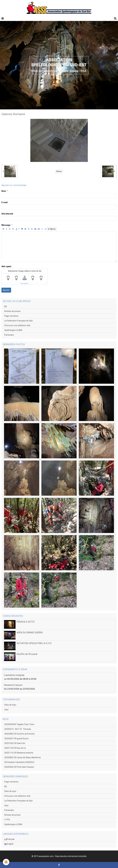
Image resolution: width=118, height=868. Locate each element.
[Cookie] (6, 862)
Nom (4, 191)
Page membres (11, 316)
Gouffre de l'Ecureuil (27, 654)
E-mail (5, 202)
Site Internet (7, 214)
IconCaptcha (24, 283)
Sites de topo (10, 705)
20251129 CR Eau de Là (15, 748)
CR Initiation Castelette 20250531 (19, 762)
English (9, 844)
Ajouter (6, 290)
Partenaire (9, 335)
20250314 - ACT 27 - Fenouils (18, 729)
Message (6, 225)
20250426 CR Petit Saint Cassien (19, 767)
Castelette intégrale (14, 675)
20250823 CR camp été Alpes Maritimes (23, 757)
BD (6, 306)
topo (6, 710)
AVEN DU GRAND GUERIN (30, 632)
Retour (59, 171)
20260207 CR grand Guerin (16, 739)
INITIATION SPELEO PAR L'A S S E (34, 643)
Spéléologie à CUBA (13, 330)
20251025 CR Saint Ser (15, 743)
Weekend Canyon (13, 685)
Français (9, 839)
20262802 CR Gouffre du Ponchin (19, 734)
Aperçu (52, 229)
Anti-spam (6, 266)
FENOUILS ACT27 (26, 622)
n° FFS (7, 820)
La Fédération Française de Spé (18, 321)
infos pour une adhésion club (17, 325)
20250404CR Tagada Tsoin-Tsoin (19, 724)
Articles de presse (12, 311)
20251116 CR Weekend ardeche (19, 753)
